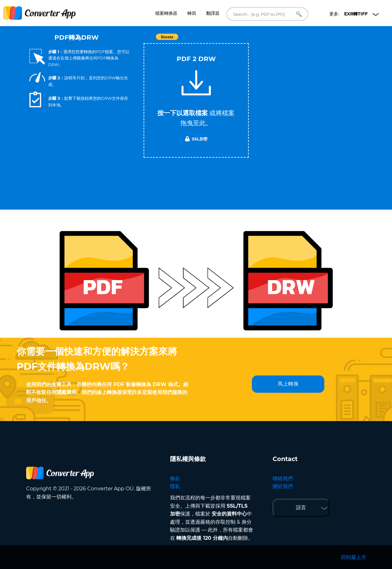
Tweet (232, 40)
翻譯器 (213, 13)
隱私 (175, 486)
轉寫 (192, 13)
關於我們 (283, 486)
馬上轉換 (288, 384)
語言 (301, 507)
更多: (349, 14)
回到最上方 (354, 557)
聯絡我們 (283, 479)
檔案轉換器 (166, 13)
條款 (175, 479)
